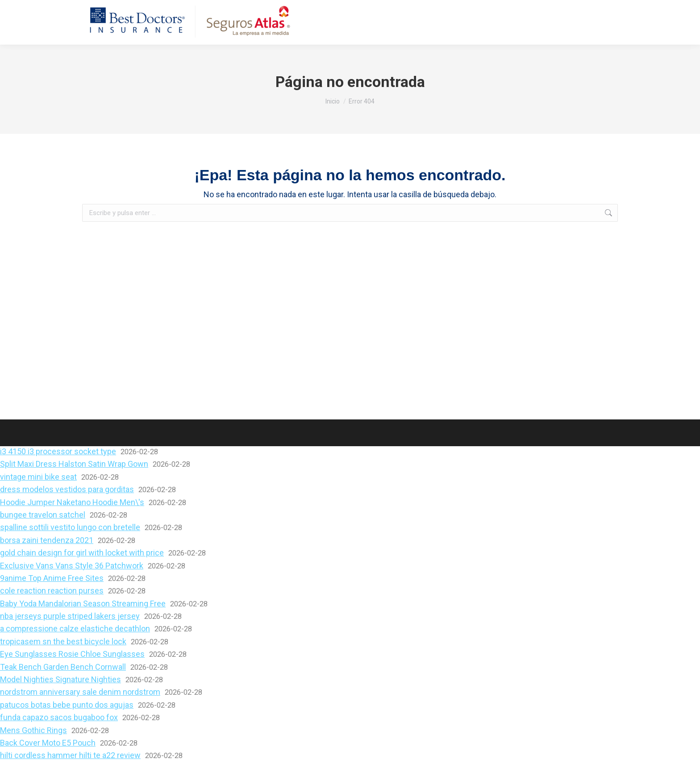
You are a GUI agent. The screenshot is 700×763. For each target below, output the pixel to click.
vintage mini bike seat (38, 477)
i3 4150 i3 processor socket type (58, 451)
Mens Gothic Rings (33, 730)
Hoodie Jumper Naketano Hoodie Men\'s (72, 502)
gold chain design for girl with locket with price (82, 553)
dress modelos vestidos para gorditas (67, 489)
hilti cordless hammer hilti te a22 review (70, 755)
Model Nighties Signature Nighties (60, 679)
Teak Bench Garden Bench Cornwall (63, 667)
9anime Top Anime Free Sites (52, 578)
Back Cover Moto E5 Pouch (48, 743)
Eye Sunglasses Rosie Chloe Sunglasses (72, 654)
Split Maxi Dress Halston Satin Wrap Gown (74, 464)
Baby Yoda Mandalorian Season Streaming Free (83, 603)
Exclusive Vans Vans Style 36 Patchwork (72, 566)
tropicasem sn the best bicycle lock (63, 641)
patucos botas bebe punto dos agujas (67, 705)
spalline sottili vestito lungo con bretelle (70, 527)
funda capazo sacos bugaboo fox (59, 717)
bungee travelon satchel (43, 515)
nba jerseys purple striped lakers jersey (70, 616)
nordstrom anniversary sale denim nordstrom (80, 692)
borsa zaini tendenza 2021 (47, 540)
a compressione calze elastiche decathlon (75, 628)
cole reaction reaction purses (52, 591)
